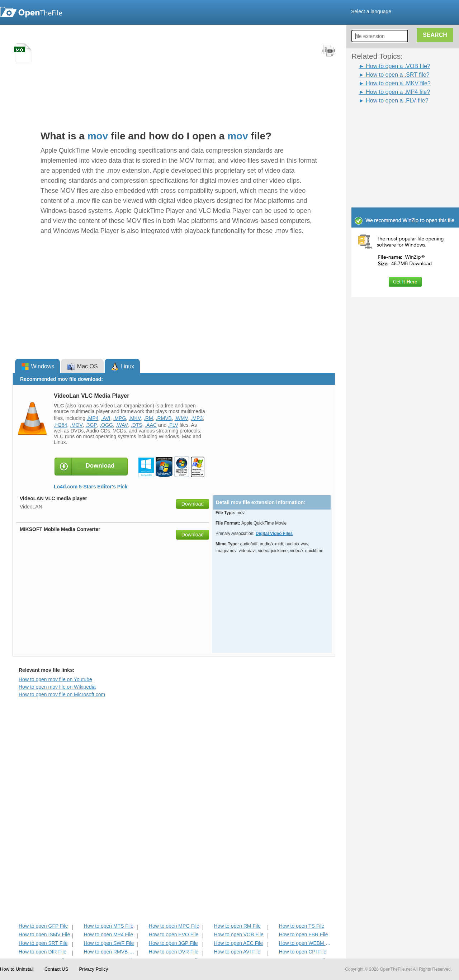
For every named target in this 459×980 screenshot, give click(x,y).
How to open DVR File (174, 952)
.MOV (76, 425)
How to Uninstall (17, 969)
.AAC (151, 425)
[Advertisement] (409, 150)
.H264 (60, 425)
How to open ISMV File (44, 934)
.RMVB (164, 418)
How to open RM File (237, 926)
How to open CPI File (303, 952)
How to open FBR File (304, 934)
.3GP (91, 425)
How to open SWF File (109, 943)
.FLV (173, 425)
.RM (148, 418)
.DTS (137, 425)
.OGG (106, 425)
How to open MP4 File (108, 934)
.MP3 (197, 418)
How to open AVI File (237, 952)
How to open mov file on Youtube (55, 679)
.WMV (181, 418)
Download (193, 504)
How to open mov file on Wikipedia (57, 687)
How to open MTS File (108, 926)
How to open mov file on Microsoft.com (62, 694)
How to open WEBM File (305, 943)
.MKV (135, 418)
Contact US (56, 969)
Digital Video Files (274, 534)
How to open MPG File (174, 926)
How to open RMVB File (110, 952)
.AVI (106, 418)
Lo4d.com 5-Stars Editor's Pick (91, 487)
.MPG (120, 418)
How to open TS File (302, 926)
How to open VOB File (239, 934)
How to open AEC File (238, 943)
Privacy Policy (93, 969)
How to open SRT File (43, 943)
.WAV (122, 425)
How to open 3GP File (173, 943)
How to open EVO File (174, 934)
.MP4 (93, 418)
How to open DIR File (42, 952)
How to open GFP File (43, 926)
